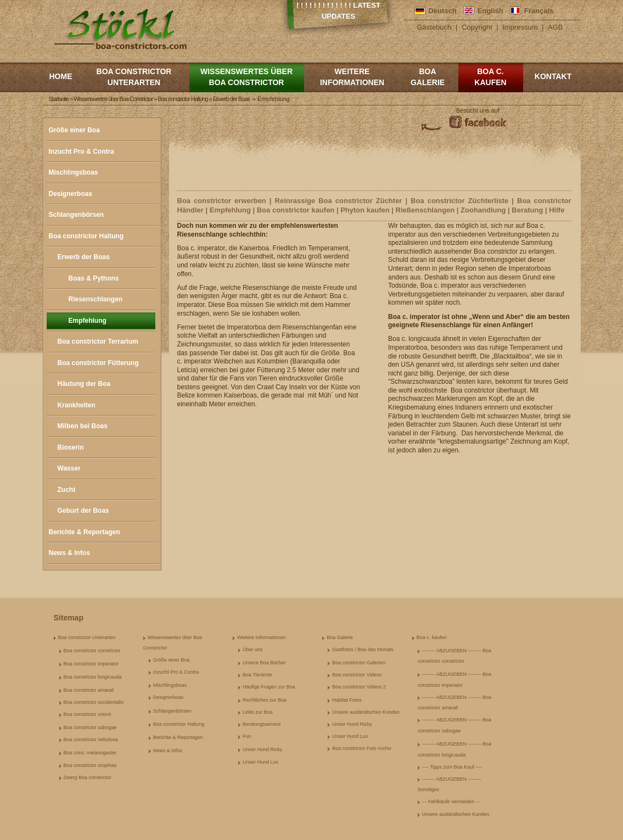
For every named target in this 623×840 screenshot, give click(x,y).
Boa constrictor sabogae (90, 727)
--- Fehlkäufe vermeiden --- (451, 802)
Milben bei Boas (83, 426)
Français (539, 11)
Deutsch (443, 11)
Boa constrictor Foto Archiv (362, 748)
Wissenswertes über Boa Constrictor (246, 77)
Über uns (253, 649)
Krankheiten (77, 405)
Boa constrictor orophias (90, 765)
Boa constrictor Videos (357, 675)
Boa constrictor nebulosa (91, 740)
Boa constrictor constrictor (92, 651)
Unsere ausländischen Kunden (366, 712)
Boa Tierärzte (257, 675)
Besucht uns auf (478, 110)
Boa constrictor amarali (89, 690)
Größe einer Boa (74, 130)
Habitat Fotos (347, 700)
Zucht (67, 490)
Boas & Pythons (94, 278)
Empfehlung (88, 321)
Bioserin (71, 447)
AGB (555, 27)
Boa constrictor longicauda (93, 677)
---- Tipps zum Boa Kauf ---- (452, 767)
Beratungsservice (262, 724)
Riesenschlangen (96, 299)
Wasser (69, 468)
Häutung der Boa (84, 384)
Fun (247, 736)
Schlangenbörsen (77, 215)
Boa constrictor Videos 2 (359, 687)
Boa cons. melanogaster (90, 753)
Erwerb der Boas (84, 257)
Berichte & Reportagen (85, 532)
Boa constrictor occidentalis (94, 702)
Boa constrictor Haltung (86, 236)
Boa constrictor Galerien (359, 663)
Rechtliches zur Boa (265, 700)
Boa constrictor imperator (91, 664)
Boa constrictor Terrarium (98, 341)
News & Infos (69, 553)
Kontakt (553, 76)
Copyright (477, 27)
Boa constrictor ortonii (88, 714)
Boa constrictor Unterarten (134, 77)
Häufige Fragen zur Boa (269, 687)
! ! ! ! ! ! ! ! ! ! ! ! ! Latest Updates (338, 11)
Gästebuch (434, 27)
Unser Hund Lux (260, 762)
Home (61, 76)
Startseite (59, 99)
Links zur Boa (258, 712)
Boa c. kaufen (490, 77)
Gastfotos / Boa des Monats (363, 649)
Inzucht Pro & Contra (82, 152)
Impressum (520, 27)
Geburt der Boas (83, 511)
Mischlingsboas (74, 172)
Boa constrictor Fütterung (98, 363)
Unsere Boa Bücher (264, 663)
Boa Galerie (428, 77)
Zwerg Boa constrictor (88, 777)
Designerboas (71, 194)
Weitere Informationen (352, 77)
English (490, 11)
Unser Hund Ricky (263, 749)
